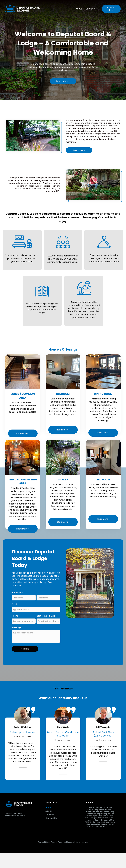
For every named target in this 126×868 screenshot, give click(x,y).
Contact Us (51, 818)
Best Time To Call (46, 616)
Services (90, 9)
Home (48, 808)
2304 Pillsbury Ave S (14, 813)
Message (16, 627)
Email (15, 604)
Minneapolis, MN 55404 (15, 816)
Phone (16, 616)
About (79, 9)
